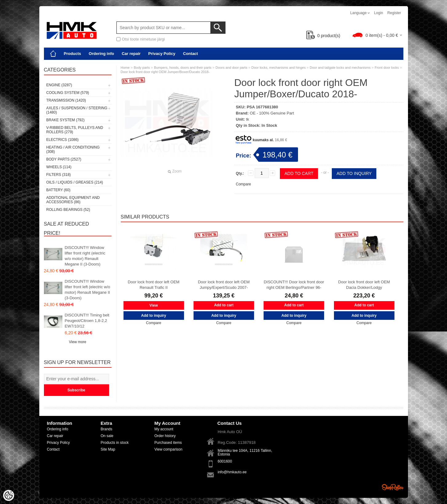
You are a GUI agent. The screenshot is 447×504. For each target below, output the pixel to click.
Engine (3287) (59, 85)
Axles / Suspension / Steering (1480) (77, 110)
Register (394, 13)
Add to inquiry (354, 173)
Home (125, 68)
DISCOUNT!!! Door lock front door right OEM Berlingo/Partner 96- (294, 285)
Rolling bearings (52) (68, 210)
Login (378, 13)
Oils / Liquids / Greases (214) (75, 182)
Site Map (108, 449)
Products (73, 54)
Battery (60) (59, 190)
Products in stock (115, 443)
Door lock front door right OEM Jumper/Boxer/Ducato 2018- (165, 72)
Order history (165, 436)
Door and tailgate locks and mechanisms (340, 68)
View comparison (169, 449)
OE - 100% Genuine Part (272, 113)
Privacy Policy (162, 54)
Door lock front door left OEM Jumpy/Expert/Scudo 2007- (224, 285)
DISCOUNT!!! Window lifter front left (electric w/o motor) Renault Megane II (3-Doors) (88, 290)
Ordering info (101, 54)
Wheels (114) (59, 167)
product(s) (323, 36)
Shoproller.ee (393, 487)
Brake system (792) (66, 120)
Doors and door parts (231, 68)
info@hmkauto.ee (232, 472)
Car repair (131, 54)
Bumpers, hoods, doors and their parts (183, 68)
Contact (190, 54)
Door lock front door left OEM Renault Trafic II (154, 285)
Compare (243, 184)
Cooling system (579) (68, 93)
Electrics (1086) (63, 140)
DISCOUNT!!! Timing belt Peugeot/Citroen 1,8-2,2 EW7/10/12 (87, 321)
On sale (107, 436)
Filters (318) (59, 175)
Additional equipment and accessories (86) (73, 200)
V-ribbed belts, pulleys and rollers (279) (75, 130)
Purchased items (168, 443)
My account (164, 429)
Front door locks (387, 68)
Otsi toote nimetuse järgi (143, 39)
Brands (107, 429)
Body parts (142, 68)
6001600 (225, 461)
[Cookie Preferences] (9, 495)
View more (77, 342)
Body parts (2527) (64, 159)
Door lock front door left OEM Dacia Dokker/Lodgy (364, 285)
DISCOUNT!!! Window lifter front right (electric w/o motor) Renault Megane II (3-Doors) (85, 256)
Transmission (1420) (66, 100)
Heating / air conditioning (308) (73, 149)
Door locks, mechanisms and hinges (279, 68)
